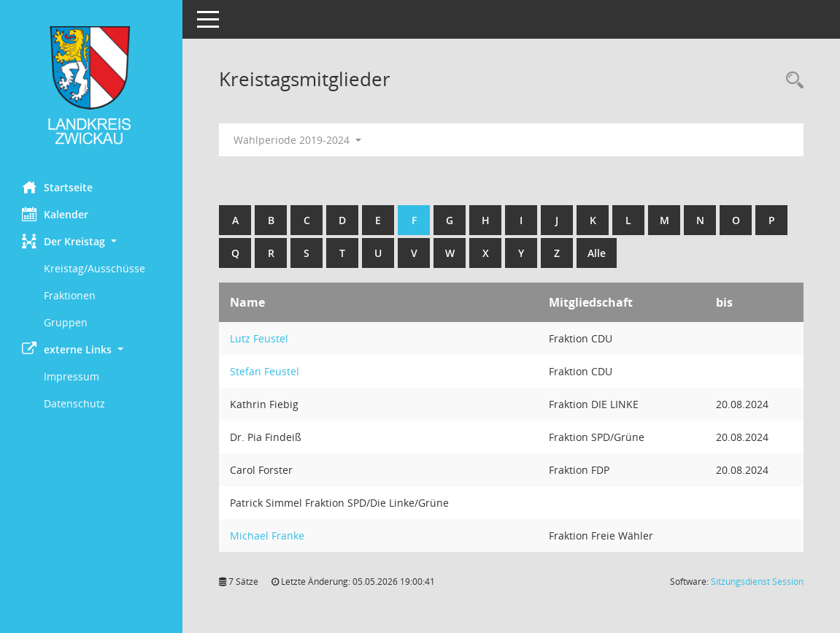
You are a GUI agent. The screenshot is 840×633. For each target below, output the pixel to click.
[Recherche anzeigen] (791, 81)
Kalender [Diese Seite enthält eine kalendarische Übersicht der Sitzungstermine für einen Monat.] (55, 214)
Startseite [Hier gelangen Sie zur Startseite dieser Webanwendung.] (57, 187)
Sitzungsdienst (757, 582)
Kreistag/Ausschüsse (95, 268)
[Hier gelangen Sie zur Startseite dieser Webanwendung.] (91, 85)
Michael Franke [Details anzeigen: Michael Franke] (267, 536)
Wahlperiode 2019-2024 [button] (297, 140)
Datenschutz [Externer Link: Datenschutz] (74, 403)
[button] (91, 241)
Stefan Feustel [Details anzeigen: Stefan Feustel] (265, 371)
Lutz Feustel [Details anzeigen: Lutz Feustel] (259, 338)
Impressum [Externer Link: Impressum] (72, 376)
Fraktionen (70, 295)
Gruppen (66, 322)
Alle (597, 253)
